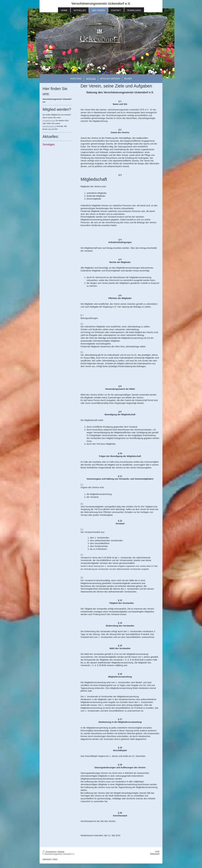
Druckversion (50, 852)
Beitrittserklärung (49, 126)
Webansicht (155, 854)
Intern (55, 859)
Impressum (47, 859)
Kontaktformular (49, 121)
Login (157, 851)
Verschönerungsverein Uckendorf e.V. (101, 4)
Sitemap (61, 852)
